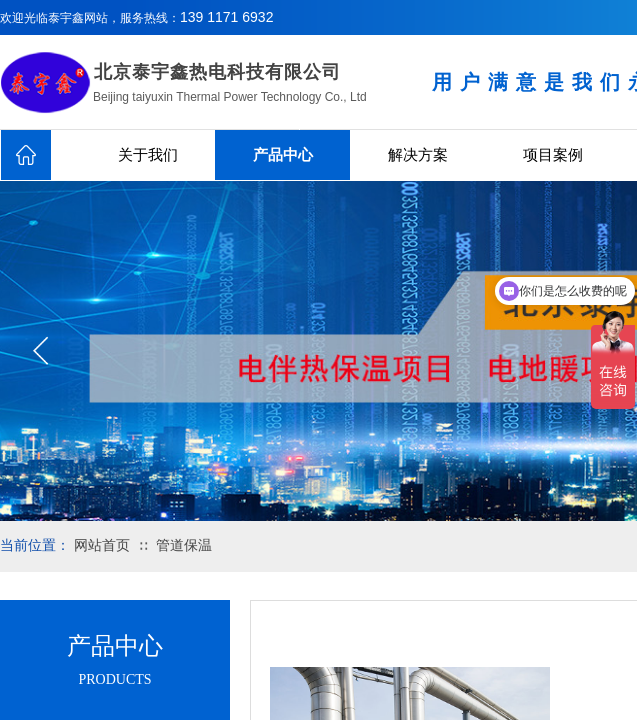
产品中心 (283, 155)
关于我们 (148, 155)
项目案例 (553, 155)
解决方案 (418, 155)
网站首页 (102, 545)
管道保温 (184, 545)
